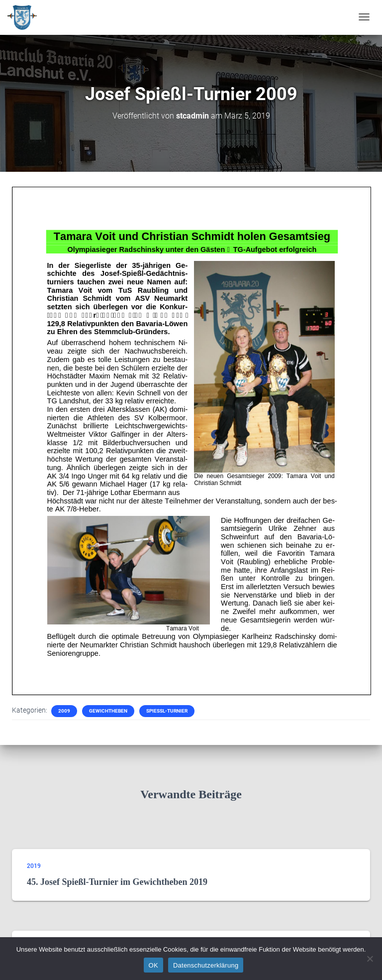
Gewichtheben (108, 711)
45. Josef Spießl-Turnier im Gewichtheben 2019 (117, 882)
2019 (34, 866)
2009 (64, 711)
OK (153, 965)
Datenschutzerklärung (206, 965)
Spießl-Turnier (167, 711)
